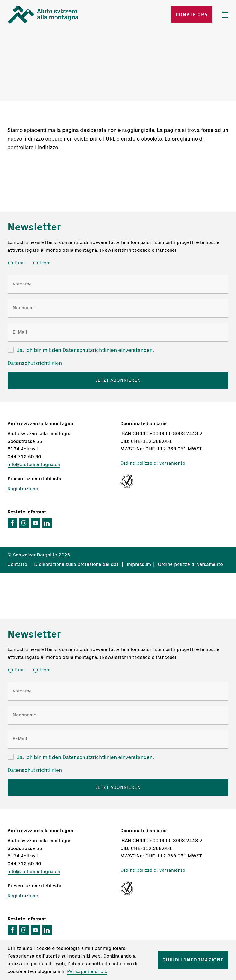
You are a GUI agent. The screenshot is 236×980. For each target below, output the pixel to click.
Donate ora (192, 15)
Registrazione (23, 489)
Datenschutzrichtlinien (35, 363)
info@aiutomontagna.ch (34, 465)
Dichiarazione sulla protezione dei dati (77, 565)
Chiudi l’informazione (193, 960)
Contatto (17, 565)
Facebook (12, 523)
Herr (45, 263)
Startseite (43, 15)
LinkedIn (47, 523)
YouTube (35, 523)
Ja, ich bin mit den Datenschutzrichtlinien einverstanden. (86, 350)
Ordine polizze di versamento (153, 463)
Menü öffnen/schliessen (225, 15)
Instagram (24, 523)
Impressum (139, 565)
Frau (20, 263)
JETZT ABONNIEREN (118, 380)
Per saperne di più (87, 972)
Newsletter (34, 227)
